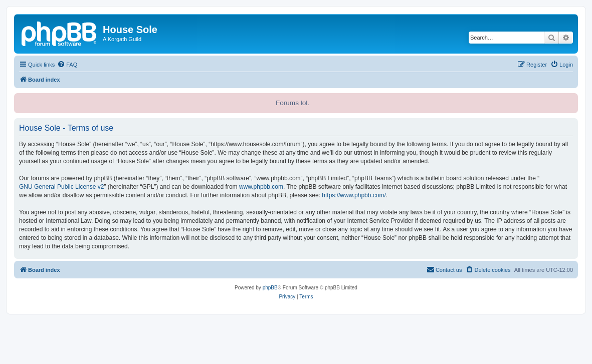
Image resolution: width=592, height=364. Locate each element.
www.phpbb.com (261, 187)
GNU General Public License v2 (61, 187)
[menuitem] (67, 65)
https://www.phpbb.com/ (354, 195)
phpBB (270, 288)
